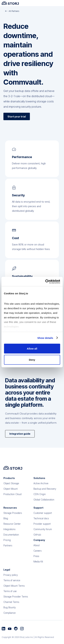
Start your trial (17, 117)
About (37, 551)
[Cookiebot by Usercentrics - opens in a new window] (46, 281)
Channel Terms (11, 608)
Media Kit (38, 567)
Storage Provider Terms (16, 602)
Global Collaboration (44, 505)
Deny (32, 360)
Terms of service (12, 586)
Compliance (9, 619)
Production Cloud (12, 500)
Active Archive (41, 489)
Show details (45, 338)
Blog (6, 524)
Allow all (32, 349)
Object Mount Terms (14, 592)
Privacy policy (11, 581)
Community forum (43, 535)
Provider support (42, 530)
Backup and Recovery (45, 495)
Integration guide (20, 434)
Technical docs (41, 524)
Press (36, 562)
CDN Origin (40, 500)
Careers (37, 557)
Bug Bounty (10, 613)
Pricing (7, 546)
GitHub (37, 541)
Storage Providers (13, 519)
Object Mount (10, 495)
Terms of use (10, 597)
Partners (8, 551)
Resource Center (12, 530)
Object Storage (11, 489)
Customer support (43, 519)
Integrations (9, 535)
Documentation (11, 541)
